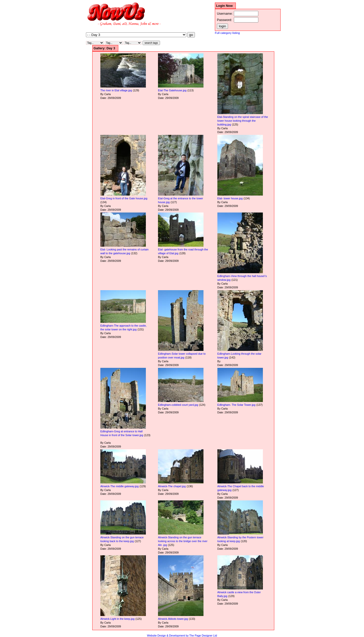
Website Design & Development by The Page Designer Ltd (182, 635)
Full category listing (227, 33)
